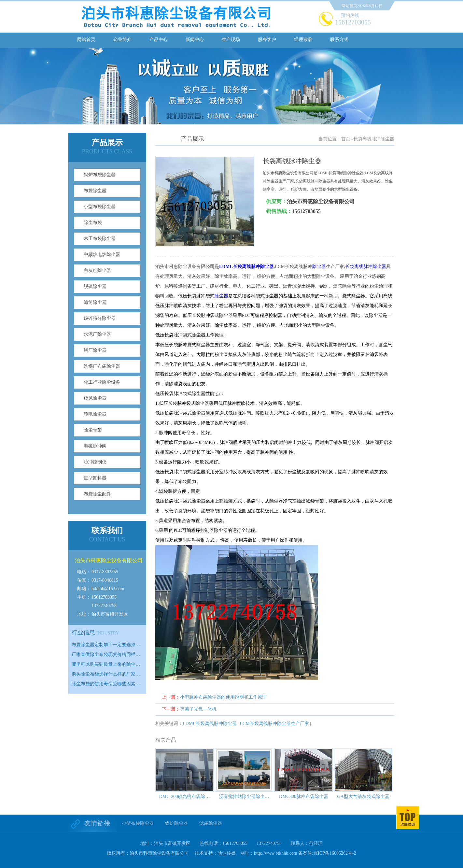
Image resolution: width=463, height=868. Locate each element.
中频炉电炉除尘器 (102, 255)
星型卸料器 (95, 478)
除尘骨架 (93, 430)
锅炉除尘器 (176, 823)
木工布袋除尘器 (100, 239)
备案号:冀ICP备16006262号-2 (327, 853)
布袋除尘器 (95, 191)
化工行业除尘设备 (102, 382)
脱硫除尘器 (95, 286)
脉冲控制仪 (95, 462)
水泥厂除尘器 (97, 334)
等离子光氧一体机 (198, 709)
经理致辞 (303, 40)
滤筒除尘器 (95, 302)
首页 (346, 139)
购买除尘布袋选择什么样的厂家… (106, 674)
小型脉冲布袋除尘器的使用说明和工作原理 (223, 697)
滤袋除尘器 (211, 823)
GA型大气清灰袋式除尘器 (363, 797)
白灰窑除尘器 (97, 270)
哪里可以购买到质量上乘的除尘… (106, 664)
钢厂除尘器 (95, 350)
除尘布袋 (93, 223)
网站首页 (86, 40)
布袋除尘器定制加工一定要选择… (106, 645)
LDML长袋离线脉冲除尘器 (210, 724)
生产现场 (231, 40)
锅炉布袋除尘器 (100, 175)
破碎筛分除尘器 (100, 318)
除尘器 (319, 267)
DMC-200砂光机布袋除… (185, 797)
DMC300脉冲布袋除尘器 (304, 797)
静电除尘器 (95, 414)
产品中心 (159, 40)
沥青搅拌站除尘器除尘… (244, 797)
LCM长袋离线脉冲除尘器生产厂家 (274, 724)
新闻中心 (195, 40)
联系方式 (339, 40)
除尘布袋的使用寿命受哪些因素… (106, 684)
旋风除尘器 (95, 398)
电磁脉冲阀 (95, 446)
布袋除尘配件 (97, 494)
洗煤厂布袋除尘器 (102, 366)
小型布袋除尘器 (100, 207)
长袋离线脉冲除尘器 (366, 267)
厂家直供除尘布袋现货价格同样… (106, 655)
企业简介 (122, 40)
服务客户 (267, 40)
